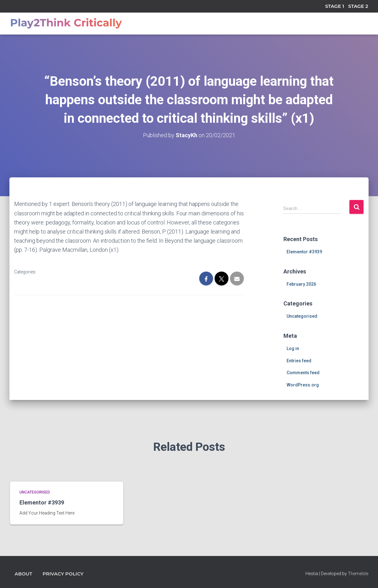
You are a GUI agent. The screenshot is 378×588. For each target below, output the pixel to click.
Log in (293, 348)
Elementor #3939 (304, 252)
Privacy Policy (63, 574)
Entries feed (299, 361)
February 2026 (301, 284)
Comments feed (303, 373)
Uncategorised (302, 316)
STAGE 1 (335, 6)
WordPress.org (303, 385)
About (24, 574)
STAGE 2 (358, 6)
